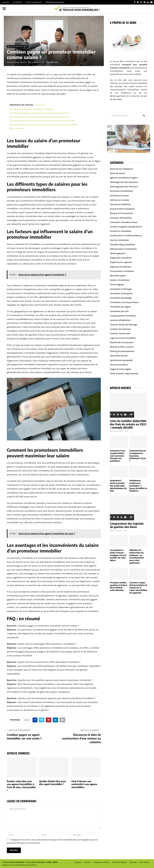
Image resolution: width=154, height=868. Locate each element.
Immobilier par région (120, 307)
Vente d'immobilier (119, 365)
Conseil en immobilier (121, 231)
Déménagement (118, 253)
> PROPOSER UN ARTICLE (54, 2)
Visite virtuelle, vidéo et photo (124, 374)
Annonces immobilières (121, 191)
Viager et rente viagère (121, 369)
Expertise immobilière (120, 267)
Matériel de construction (122, 342)
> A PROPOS (17, 2)
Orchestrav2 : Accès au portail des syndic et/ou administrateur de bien (118, 486)
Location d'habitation (120, 320)
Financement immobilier (122, 271)
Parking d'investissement (122, 351)
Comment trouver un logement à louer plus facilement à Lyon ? (138, 456)
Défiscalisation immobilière (123, 249)
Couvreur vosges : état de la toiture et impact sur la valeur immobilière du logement (138, 588)
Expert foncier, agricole (121, 262)
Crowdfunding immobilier (122, 245)
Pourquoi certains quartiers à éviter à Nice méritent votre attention (119, 586)
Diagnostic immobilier (121, 258)
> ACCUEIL (6, 2)
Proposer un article (102, 862)
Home (10, 42)
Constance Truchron (18, 62)
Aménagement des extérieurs (124, 182)
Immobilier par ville (119, 311)
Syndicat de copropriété (121, 360)
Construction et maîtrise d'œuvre (126, 236)
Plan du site (144, 862)
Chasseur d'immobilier (121, 218)
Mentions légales (119, 862)
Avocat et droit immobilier (122, 209)
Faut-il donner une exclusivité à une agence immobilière (84, 784)
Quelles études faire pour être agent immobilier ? (53, 783)
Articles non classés (119, 200)
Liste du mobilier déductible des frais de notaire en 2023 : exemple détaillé (128, 424)
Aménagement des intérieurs (124, 187)
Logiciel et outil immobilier (123, 338)
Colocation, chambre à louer (124, 222)
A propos (78, 862)
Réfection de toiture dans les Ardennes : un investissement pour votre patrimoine (137, 556)
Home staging (117, 284)
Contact (88, 862)
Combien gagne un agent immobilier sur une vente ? (24, 736)
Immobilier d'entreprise (121, 293)
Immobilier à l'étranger (121, 289)
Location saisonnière (120, 333)
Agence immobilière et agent (18, 47)
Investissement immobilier (123, 316)
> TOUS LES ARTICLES (33, 2)
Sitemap (133, 862)
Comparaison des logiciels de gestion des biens (127, 525)
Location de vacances (120, 329)
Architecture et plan (119, 196)
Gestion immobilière (120, 280)
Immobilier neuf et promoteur (124, 302)
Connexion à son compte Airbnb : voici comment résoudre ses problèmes (118, 456)
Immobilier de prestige (121, 298)
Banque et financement (121, 213)
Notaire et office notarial (122, 347)
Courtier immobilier (119, 240)
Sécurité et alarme (119, 356)
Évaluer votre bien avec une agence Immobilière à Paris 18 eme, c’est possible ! (21, 786)
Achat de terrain (118, 173)
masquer (39, 105)
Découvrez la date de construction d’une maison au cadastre (81, 738)
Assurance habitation (120, 204)
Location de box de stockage (124, 325)
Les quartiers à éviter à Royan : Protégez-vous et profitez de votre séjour (118, 555)
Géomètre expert (118, 276)
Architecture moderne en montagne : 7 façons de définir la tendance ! (138, 486)
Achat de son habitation (122, 169)
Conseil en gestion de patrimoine (126, 227)
